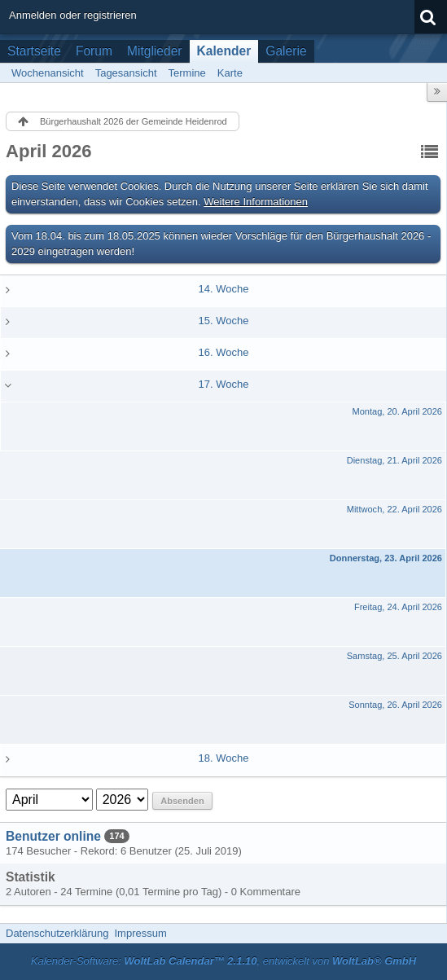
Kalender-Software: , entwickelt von (223, 961)
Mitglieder (155, 51)
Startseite (34, 51)
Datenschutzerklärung (57, 933)
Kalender (224, 51)
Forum (94, 51)
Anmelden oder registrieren (73, 15)
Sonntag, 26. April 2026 (395, 705)
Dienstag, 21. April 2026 (394, 460)
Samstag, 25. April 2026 (394, 656)
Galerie (286, 51)
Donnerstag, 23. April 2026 (386, 558)
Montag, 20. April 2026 (397, 411)
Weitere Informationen (256, 202)
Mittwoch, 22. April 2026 (394, 509)
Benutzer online (53, 836)
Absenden (182, 801)
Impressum (140, 933)
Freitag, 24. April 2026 (398, 607)
